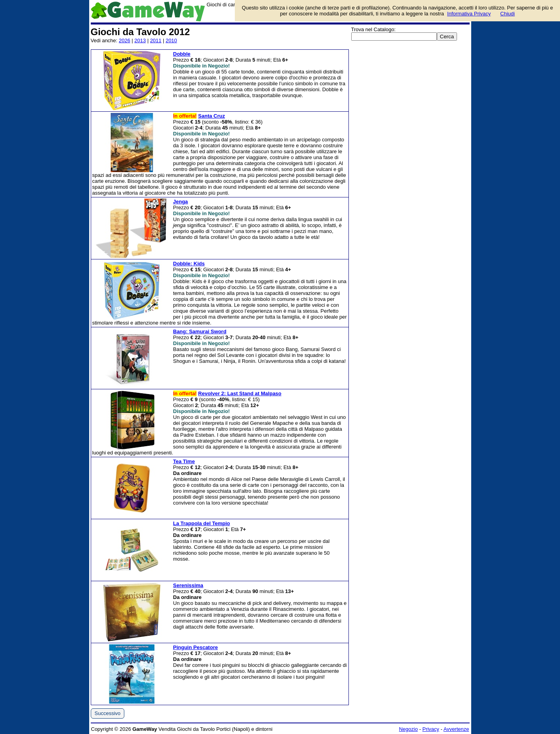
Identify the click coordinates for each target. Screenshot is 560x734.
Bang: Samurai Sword (200, 331)
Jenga (181, 202)
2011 (156, 40)
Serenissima (188, 585)
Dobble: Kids (189, 264)
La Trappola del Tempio (202, 523)
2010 (171, 40)
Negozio (408, 729)
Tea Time (184, 461)
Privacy (431, 729)
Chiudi (508, 14)
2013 (140, 40)
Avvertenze (456, 729)
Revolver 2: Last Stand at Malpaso (240, 393)
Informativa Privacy (469, 14)
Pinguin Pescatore (196, 647)
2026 (125, 40)
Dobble (182, 54)
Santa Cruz (212, 116)
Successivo (108, 713)
